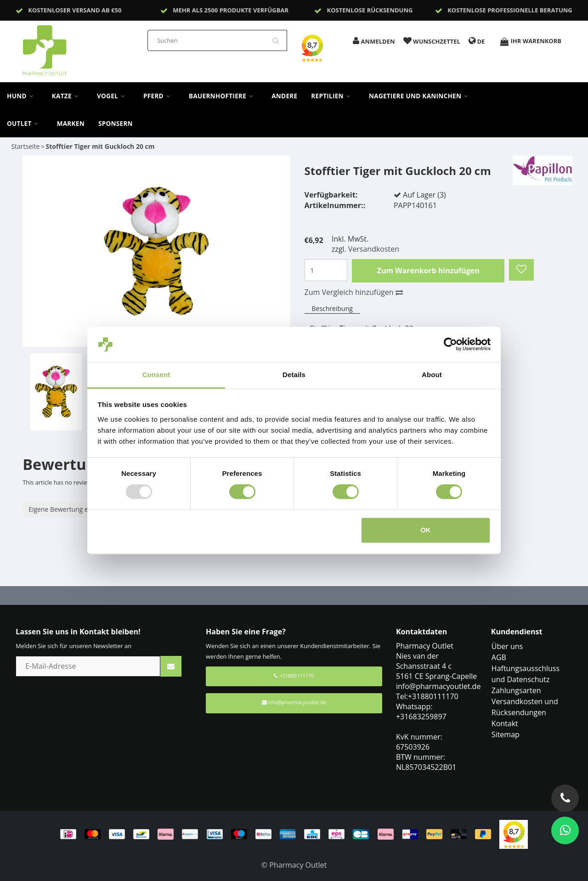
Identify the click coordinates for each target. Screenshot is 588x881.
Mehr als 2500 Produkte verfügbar (231, 10)
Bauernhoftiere (223, 96)
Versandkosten (374, 249)
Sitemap (506, 734)
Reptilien (333, 96)
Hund (23, 96)
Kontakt (505, 723)
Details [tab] (294, 375)
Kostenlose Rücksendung (370, 10)
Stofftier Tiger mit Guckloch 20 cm (100, 146)
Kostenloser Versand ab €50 (75, 10)
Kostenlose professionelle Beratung (510, 10)
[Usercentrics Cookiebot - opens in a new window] (450, 344)
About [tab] (432, 375)
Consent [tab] (156, 375)
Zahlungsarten (516, 690)
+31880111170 (294, 675)
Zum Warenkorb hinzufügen (428, 271)
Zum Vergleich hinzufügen (354, 292)
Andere (284, 96)
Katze (68, 96)
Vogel (113, 96)
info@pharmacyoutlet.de (294, 702)
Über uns (507, 646)
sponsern (116, 124)
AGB (499, 657)
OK (426, 530)
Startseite (25, 146)
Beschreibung (332, 308)
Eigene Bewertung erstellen (69, 509)
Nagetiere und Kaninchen (421, 96)
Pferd (159, 96)
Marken (71, 124)
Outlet (25, 124)
